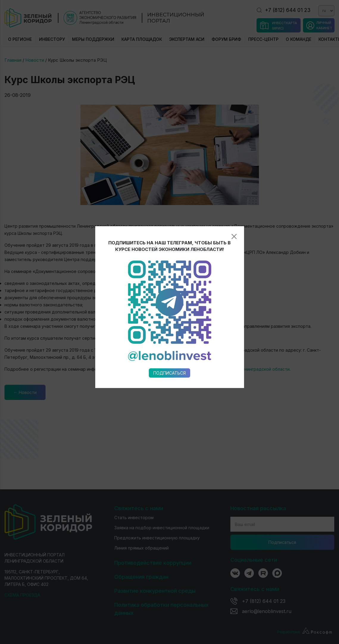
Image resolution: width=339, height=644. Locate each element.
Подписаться (169, 284)
